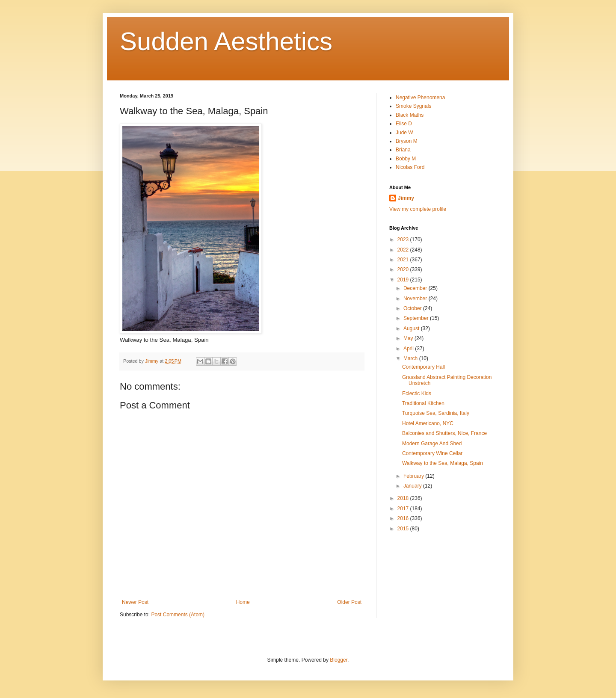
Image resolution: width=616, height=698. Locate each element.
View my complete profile (418, 209)
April (409, 349)
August (412, 328)
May (409, 338)
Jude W (404, 133)
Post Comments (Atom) (178, 615)
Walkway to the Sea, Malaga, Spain (443, 463)
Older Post (349, 602)
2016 (404, 518)
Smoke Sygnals (413, 106)
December (416, 288)
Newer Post (135, 602)
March (411, 358)
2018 (404, 498)
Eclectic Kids (417, 393)
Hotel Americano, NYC (428, 423)
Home (243, 602)
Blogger (339, 660)
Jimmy (406, 198)
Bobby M (406, 159)
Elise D (404, 124)
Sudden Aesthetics (226, 41)
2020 (404, 269)
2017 (404, 509)
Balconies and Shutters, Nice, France (444, 433)
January (413, 486)
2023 (404, 240)
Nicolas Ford (410, 167)
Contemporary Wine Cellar (432, 453)
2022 (404, 250)
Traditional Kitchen (423, 403)
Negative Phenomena (420, 98)
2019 (404, 280)
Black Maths (410, 115)
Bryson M (407, 141)
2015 (404, 529)
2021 (404, 260)
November (416, 299)
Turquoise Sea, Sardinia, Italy (436, 413)
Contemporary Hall (423, 367)
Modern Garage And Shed (432, 444)
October (413, 308)
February (414, 476)
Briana (403, 150)
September (417, 318)
